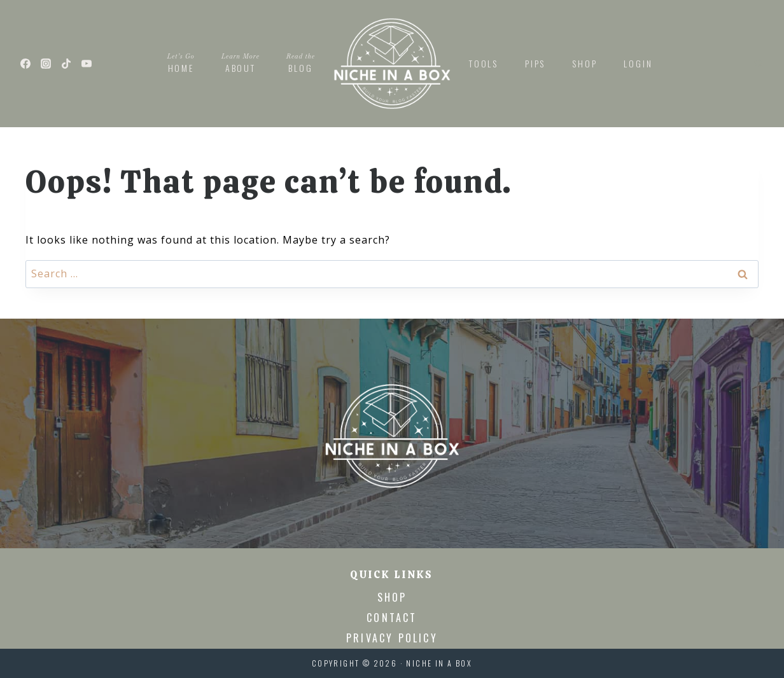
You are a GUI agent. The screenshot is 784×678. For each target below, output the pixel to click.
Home (181, 63)
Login (638, 63)
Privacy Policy (392, 638)
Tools (484, 63)
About (241, 63)
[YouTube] (87, 64)
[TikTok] (66, 64)
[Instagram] (46, 64)
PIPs (535, 63)
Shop (584, 63)
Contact (392, 618)
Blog (301, 63)
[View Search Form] (759, 64)
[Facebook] (25, 64)
